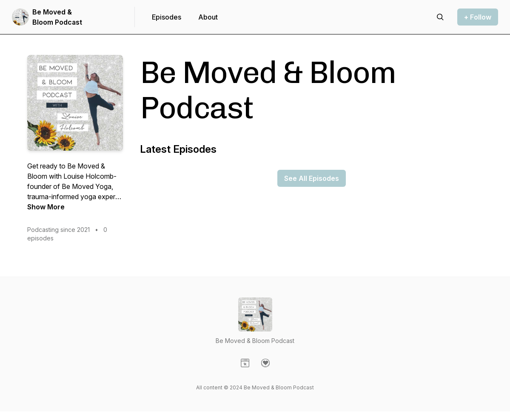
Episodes (167, 17)
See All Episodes (312, 178)
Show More (46, 207)
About (208, 17)
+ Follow (478, 17)
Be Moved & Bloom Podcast (57, 17)
